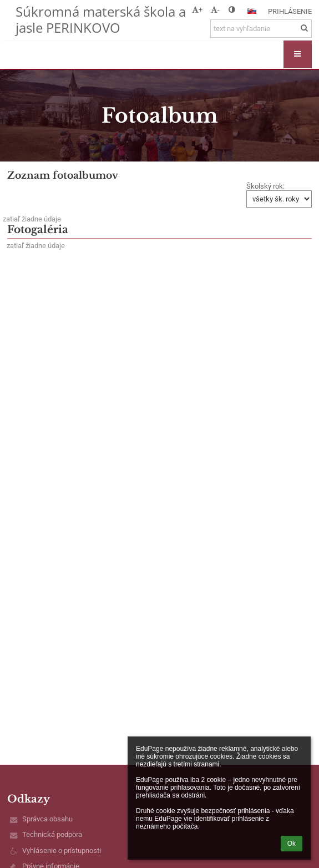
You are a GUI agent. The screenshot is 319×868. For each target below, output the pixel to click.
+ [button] (197, 10)
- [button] (215, 10)
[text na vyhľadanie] (261, 29)
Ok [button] (292, 844)
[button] (252, 11)
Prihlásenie (290, 11)
